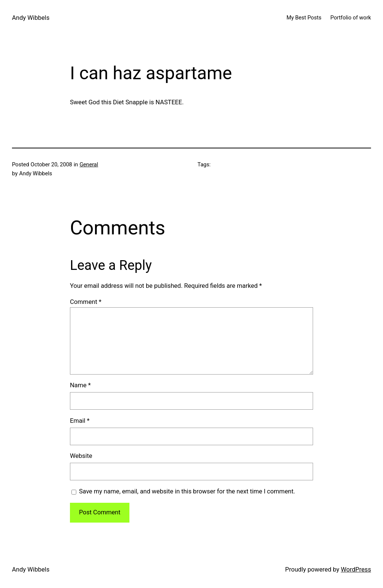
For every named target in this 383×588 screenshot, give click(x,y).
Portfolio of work (351, 18)
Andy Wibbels (31, 18)
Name (80, 385)
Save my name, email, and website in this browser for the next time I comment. (187, 491)
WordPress (356, 569)
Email (80, 421)
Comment (86, 302)
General (89, 164)
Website (81, 456)
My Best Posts (304, 18)
